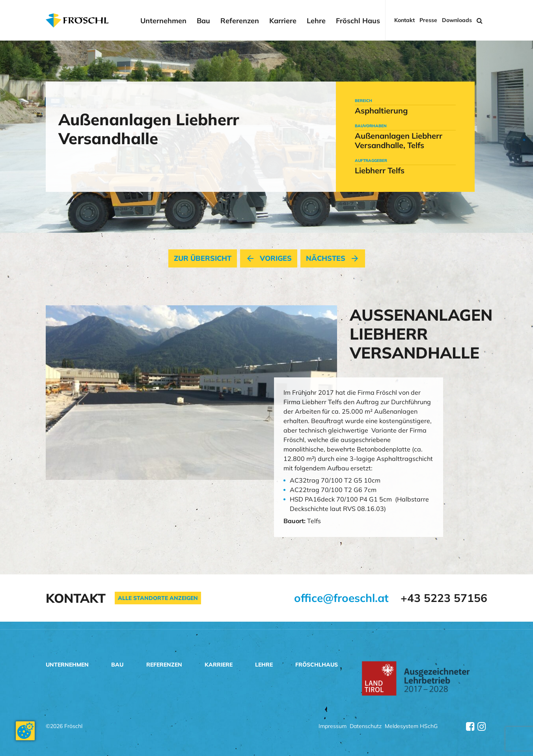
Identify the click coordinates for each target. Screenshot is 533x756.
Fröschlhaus (317, 665)
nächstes (333, 258)
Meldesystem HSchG (411, 727)
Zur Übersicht (203, 258)
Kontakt (404, 20)
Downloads (457, 20)
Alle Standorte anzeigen (158, 598)
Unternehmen (163, 21)
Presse (428, 20)
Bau (203, 21)
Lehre (316, 21)
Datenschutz (366, 727)
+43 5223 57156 (444, 598)
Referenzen (240, 21)
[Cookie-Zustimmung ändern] (25, 731)
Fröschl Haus (358, 21)
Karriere (283, 21)
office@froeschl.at (341, 598)
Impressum (333, 727)
